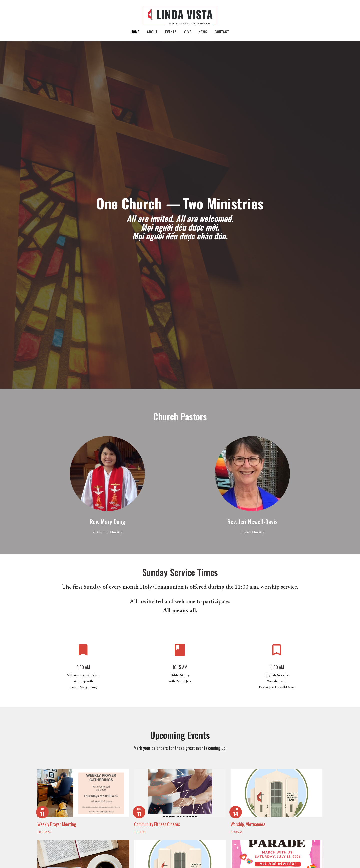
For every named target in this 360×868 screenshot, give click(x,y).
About (152, 32)
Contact (222, 32)
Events (171, 32)
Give (188, 32)
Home (135, 32)
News (203, 32)
